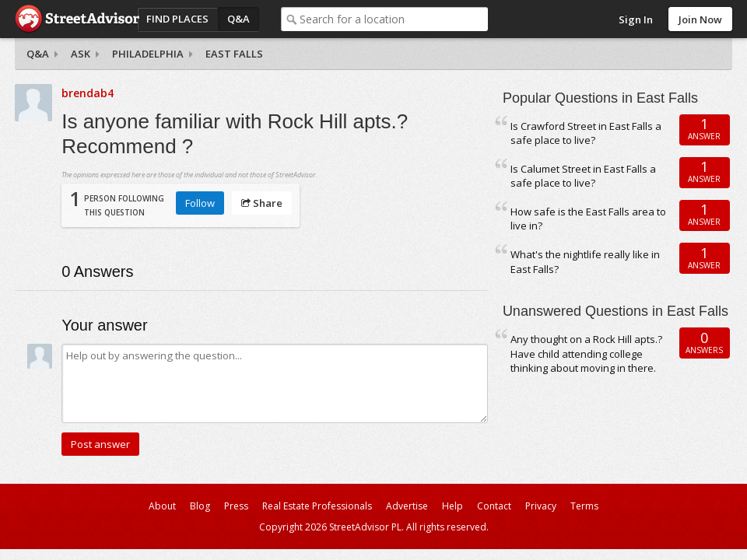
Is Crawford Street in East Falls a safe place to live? (586, 133)
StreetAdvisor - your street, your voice (77, 19)
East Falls (234, 54)
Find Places (177, 19)
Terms (584, 506)
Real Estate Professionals (317, 506)
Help (452, 506)
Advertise (407, 506)
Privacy (541, 506)
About (162, 506)
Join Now (700, 19)
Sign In (636, 19)
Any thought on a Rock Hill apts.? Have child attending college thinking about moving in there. (586, 353)
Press (236, 506)
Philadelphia (148, 54)
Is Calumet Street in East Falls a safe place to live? (583, 176)
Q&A (238, 19)
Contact (494, 506)
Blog (200, 506)
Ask (81, 54)
